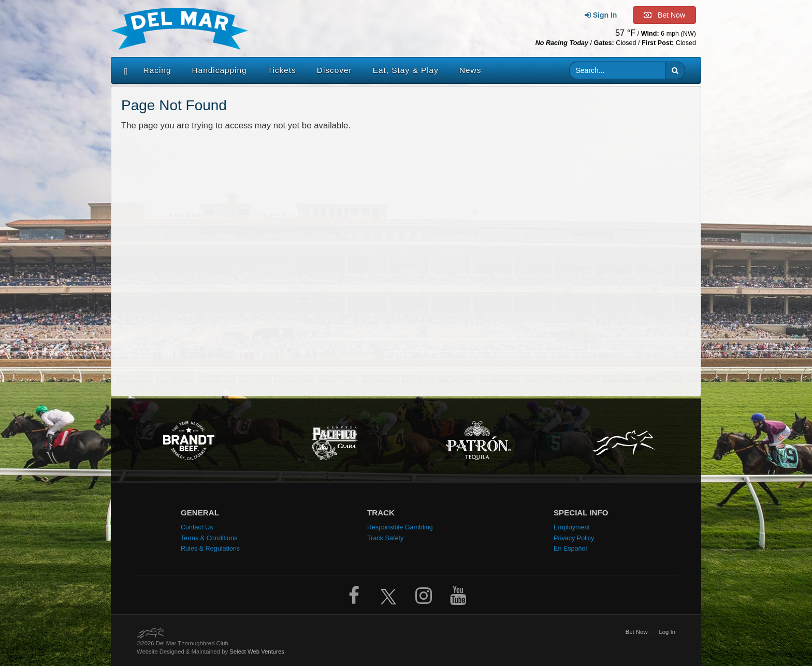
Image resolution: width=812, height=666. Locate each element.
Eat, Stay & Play (406, 70)
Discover (335, 70)
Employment (572, 527)
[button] (675, 70)
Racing (157, 70)
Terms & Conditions (209, 538)
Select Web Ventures (257, 652)
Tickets (282, 70)
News (470, 70)
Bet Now (637, 632)
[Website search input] (618, 70)
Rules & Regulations (210, 549)
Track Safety (385, 538)
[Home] (124, 70)
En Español (570, 549)
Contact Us (197, 527)
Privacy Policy (574, 538)
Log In (667, 632)
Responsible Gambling (400, 527)
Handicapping (220, 70)
